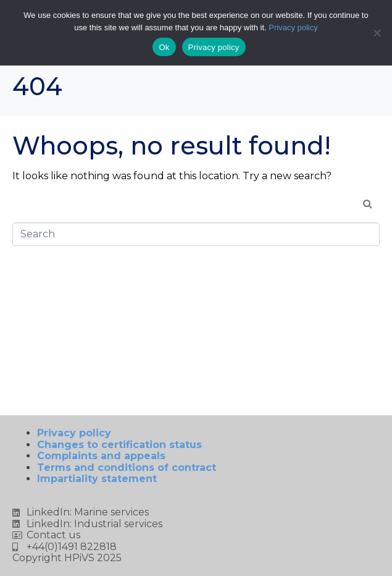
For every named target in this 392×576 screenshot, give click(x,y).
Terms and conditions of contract (127, 468)
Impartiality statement (97, 479)
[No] (377, 33)
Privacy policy (85, 433)
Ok (164, 47)
